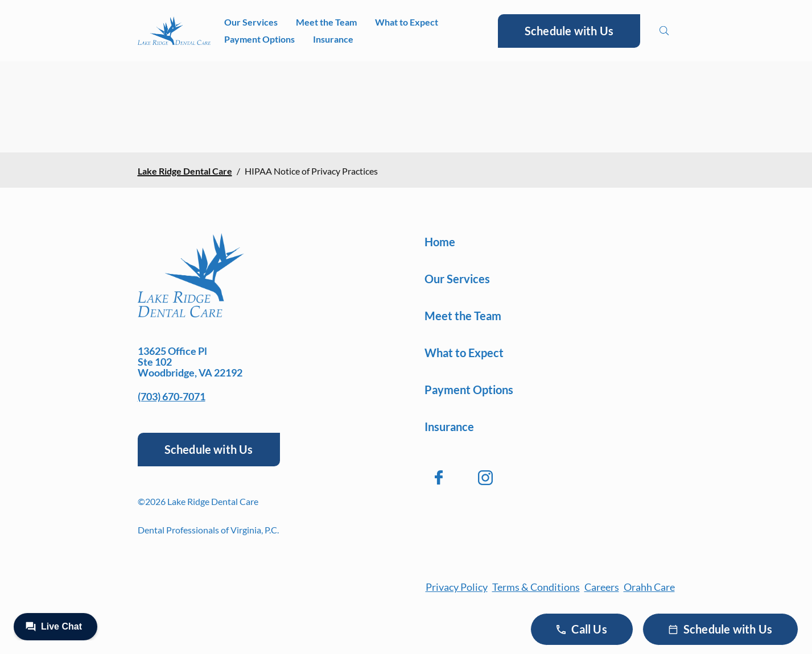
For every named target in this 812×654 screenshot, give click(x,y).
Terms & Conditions (536, 587)
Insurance (333, 39)
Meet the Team (326, 22)
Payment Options (259, 39)
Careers (602, 587)
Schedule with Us (569, 31)
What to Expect (407, 22)
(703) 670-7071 (172, 396)
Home (440, 242)
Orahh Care (649, 587)
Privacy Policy (457, 587)
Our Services (251, 22)
